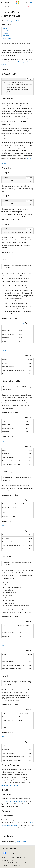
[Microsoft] (18, 3)
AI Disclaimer (5, 857)
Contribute (5, 860)
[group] (17, 88)
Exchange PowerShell (13, 21)
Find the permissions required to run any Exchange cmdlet (17, 161)
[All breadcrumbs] (3, 7)
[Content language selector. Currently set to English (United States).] (10, 849)
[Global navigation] (2, 3)
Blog (25, 857)
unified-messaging (12, 7)
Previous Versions (16, 857)
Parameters (7, 36)
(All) (4, 350)
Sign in (32, 2)
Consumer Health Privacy (9, 863)
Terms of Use (23, 863)
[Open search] (27, 3)
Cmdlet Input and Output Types (14, 801)
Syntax (6, 28)
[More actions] (32, 7)
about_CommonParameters (10, 785)
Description (6, 31)
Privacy (12, 860)
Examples (6, 33)
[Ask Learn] (28, 7)
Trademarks (5, 865)
